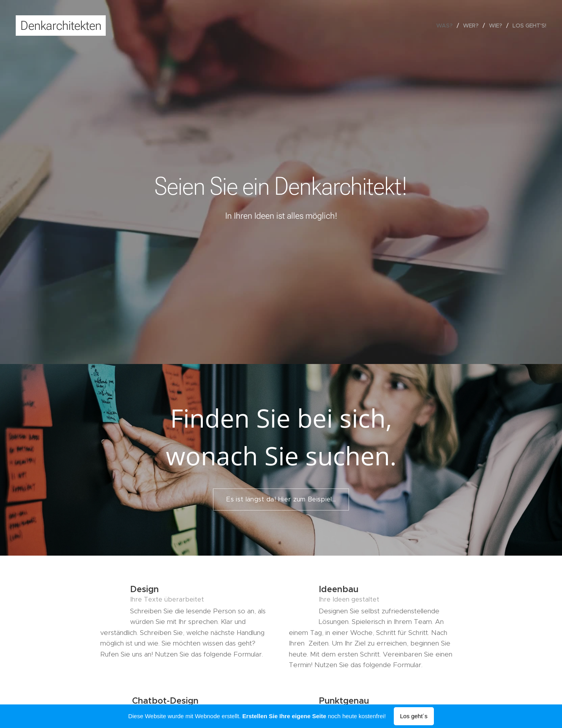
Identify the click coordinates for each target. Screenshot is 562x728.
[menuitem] (447, 26)
